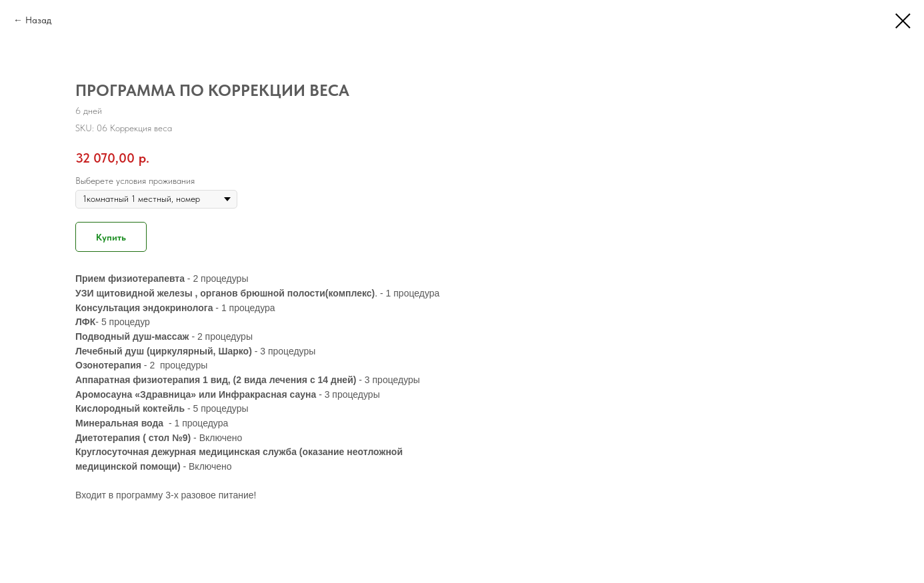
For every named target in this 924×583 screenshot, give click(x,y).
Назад (38, 20)
